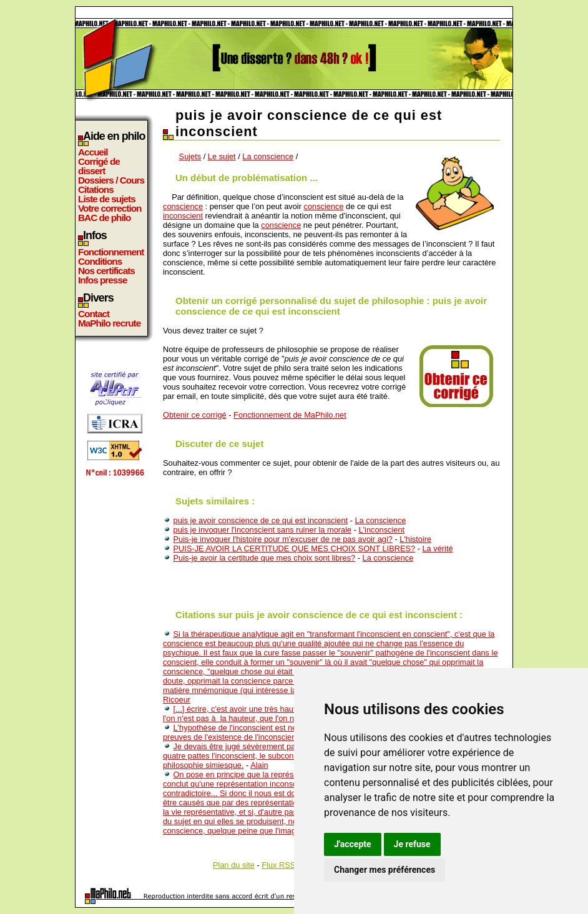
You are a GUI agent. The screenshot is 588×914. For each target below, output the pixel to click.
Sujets (190, 156)
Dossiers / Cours (111, 180)
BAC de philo (104, 218)
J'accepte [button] (353, 844)
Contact (94, 314)
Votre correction (110, 208)
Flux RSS (278, 865)
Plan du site (234, 865)
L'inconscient (381, 530)
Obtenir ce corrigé (195, 415)
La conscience (268, 156)
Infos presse (102, 280)
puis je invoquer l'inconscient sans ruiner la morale (263, 530)
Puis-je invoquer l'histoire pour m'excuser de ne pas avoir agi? (283, 539)
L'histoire (415, 539)
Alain (259, 765)
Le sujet (222, 156)
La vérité (438, 548)
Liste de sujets (107, 199)
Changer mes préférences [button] (385, 870)
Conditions (100, 261)
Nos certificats (106, 271)
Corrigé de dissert (99, 166)
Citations (96, 189)
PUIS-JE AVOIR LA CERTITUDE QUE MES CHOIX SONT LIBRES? (295, 548)
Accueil (93, 152)
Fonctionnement (111, 252)
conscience (183, 206)
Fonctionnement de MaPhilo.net (290, 415)
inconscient (183, 216)
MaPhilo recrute (109, 323)
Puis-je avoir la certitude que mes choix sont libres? (265, 558)
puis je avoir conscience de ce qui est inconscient (261, 520)
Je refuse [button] (412, 844)
